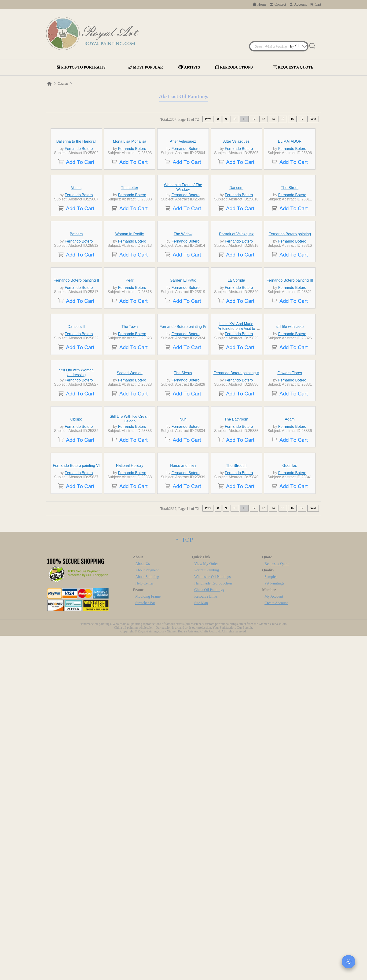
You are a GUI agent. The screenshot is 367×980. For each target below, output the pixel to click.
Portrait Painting (207, 914)
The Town (130, 542)
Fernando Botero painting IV (183, 542)
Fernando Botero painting (290, 363)
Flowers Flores (290, 631)
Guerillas (290, 810)
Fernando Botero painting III (290, 452)
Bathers (76, 363)
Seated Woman (130, 631)
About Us (143, 908)
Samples (271, 921)
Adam (290, 720)
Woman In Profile (130, 363)
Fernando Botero (79, 192)
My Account (274, 941)
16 (292, 119)
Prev (208, 119)
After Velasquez (183, 184)
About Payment (147, 914)
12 (254, 119)
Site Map (201, 947)
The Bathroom (236, 720)
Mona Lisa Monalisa (130, 184)
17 (302, 119)
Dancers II (76, 542)
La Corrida (236, 452)
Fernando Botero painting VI (76, 810)
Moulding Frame (148, 941)
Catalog (63, 84)
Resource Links (206, 941)
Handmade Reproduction (213, 927)
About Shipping (147, 921)
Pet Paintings (274, 927)
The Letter (130, 274)
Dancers (236, 274)
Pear (130, 452)
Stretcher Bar (145, 947)
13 (264, 119)
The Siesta (183, 631)
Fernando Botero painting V (236, 631)
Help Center (144, 927)
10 (235, 119)
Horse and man (183, 810)
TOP (183, 884)
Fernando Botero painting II (76, 452)
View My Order (206, 908)
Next (313, 119)
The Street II (236, 810)
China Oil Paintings (209, 934)
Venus (76, 274)
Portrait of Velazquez (236, 363)
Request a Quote (277, 908)
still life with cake (290, 542)
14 (273, 119)
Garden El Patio (183, 452)
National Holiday (130, 810)
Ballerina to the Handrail (76, 184)
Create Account (276, 947)
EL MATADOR (290, 184)
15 (283, 119)
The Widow (183, 363)
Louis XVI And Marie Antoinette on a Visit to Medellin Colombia (236, 544)
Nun (183, 720)
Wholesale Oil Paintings (213, 921)
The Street (290, 274)
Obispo (76, 720)
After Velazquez (236, 184)
